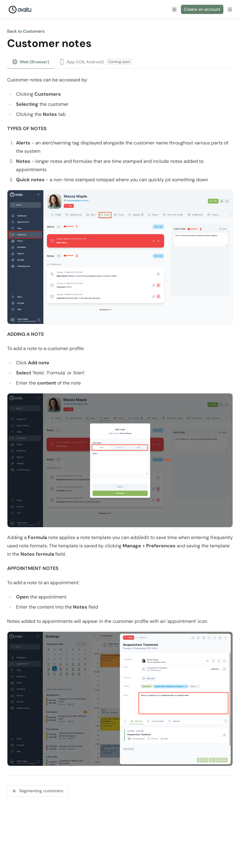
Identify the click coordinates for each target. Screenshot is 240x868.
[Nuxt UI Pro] (20, 10)
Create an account (202, 9)
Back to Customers (26, 31)
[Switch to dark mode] (174, 10)
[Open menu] (230, 10)
